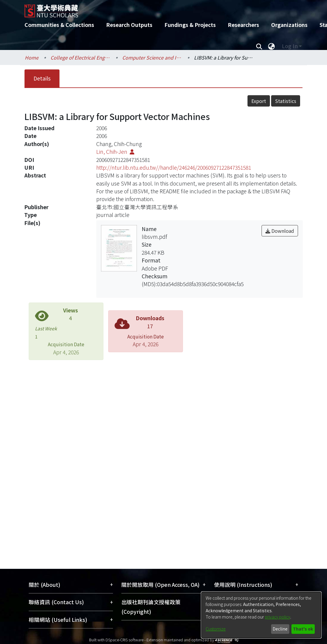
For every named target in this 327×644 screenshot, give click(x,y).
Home (32, 57)
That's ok (303, 629)
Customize (216, 629)
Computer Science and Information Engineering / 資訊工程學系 (152, 57)
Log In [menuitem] (290, 46)
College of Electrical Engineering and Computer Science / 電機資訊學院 (80, 57)
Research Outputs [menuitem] (129, 25)
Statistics (286, 101)
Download (280, 231)
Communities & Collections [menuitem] (59, 25)
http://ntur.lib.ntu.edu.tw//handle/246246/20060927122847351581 (174, 167)
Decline (280, 629)
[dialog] (261, 615)
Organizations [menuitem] (289, 25)
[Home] (158, 9)
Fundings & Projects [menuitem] (190, 25)
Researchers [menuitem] (243, 25)
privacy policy (278, 617)
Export (259, 101)
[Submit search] (259, 46)
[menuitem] (271, 46)
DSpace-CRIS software (124, 640)
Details (42, 78)
